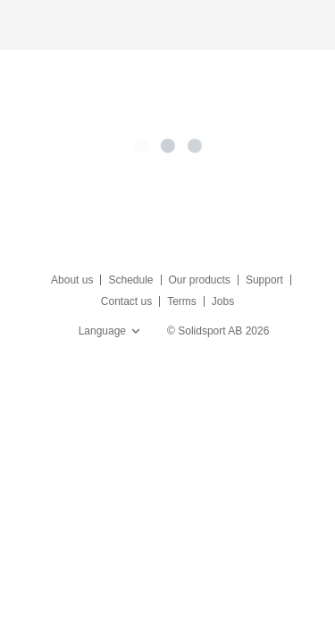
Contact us (126, 301)
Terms (182, 301)
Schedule (130, 280)
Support (264, 280)
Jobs (223, 301)
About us (72, 280)
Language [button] (111, 331)
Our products (200, 280)
